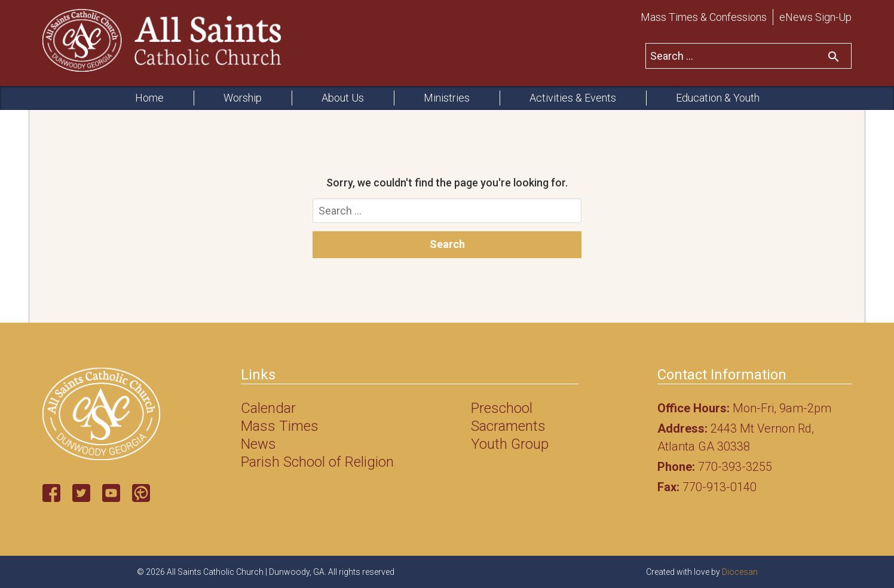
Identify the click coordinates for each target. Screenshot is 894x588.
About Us (343, 98)
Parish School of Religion (317, 462)
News (258, 444)
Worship (243, 98)
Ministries (447, 98)
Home (149, 98)
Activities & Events (573, 98)
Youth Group (510, 444)
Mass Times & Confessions (704, 17)
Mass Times (280, 426)
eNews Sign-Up (815, 17)
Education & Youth (718, 98)
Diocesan (740, 572)
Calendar (268, 408)
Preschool (502, 408)
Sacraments (508, 426)
